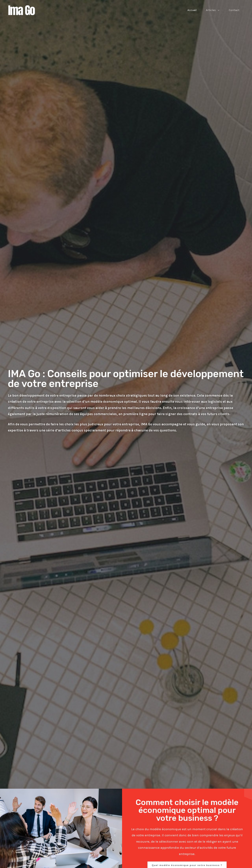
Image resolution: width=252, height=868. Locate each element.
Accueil (192, 10)
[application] (218, 10)
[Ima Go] (23, 10)
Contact (234, 10)
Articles (213, 10)
